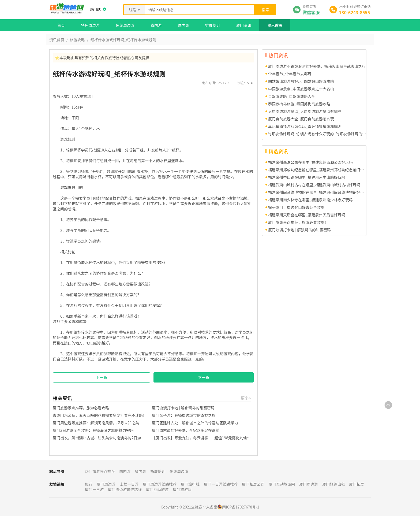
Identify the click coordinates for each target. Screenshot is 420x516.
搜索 (265, 10)
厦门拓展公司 (253, 484)
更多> (246, 398)
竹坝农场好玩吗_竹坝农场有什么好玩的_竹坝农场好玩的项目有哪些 (317, 134)
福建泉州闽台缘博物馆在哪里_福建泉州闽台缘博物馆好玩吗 (317, 192)
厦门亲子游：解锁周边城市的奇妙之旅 (184, 415)
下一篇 (204, 377)
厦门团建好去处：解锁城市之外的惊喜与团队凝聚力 (195, 423)
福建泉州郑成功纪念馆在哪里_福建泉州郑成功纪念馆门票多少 (317, 170)
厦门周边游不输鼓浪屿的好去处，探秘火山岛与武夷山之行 (317, 66)
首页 (61, 25)
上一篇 (102, 377)
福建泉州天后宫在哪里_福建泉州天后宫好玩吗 (307, 215)
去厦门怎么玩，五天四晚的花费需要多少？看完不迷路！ (100, 415)
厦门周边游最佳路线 (125, 489)
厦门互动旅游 (157, 489)
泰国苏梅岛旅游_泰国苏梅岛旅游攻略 (299, 104)
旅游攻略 (77, 40)
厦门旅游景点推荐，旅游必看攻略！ (83, 408)
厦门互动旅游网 (282, 484)
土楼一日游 (129, 484)
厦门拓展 (357, 484)
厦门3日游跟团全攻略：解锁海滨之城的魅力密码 (93, 430)
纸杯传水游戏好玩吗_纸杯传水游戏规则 (123, 40)
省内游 (156, 25)
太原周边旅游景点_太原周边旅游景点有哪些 (305, 111)
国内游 (183, 25)
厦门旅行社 (190, 484)
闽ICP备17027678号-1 (241, 507)
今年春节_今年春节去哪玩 (290, 74)
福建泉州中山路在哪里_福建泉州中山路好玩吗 (307, 177)
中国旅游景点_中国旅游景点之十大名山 (301, 89)
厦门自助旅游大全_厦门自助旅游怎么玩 (301, 119)
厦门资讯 (244, 25)
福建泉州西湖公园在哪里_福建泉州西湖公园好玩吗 (310, 162)
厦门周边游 (106, 484)
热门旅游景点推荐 (100, 471)
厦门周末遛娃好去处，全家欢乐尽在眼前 (186, 430)
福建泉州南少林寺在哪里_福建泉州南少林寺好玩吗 (310, 200)
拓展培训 (158, 471)
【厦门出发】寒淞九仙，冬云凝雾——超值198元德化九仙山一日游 (201, 438)
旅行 (89, 484)
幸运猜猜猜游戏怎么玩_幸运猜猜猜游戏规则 (305, 126)
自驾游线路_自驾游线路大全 (292, 96)
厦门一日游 (94, 489)
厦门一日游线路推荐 (221, 484)
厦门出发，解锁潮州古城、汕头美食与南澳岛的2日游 (97, 438)
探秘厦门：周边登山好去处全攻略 (296, 207)
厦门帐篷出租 (333, 484)
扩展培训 (213, 25)
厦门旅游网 (182, 489)
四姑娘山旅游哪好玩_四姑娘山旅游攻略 (301, 81)
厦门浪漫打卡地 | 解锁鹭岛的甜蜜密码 (183, 408)
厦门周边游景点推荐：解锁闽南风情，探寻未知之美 (96, 423)
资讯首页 (275, 25)
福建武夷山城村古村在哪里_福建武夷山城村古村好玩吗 (314, 185)
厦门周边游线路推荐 (160, 484)
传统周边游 (125, 25)
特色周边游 (90, 25)
